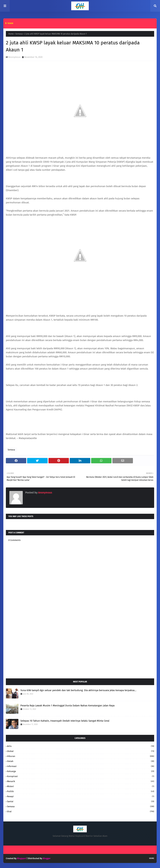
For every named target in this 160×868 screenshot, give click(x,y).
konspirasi (81, 776)
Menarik (81, 781)
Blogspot (22, 858)
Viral (81, 811)
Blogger (47, 858)
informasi (81, 766)
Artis (81, 746)
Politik (81, 791)
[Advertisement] (80, 649)
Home (11, 34)
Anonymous (15, 57)
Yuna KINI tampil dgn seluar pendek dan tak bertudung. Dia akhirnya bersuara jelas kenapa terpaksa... (78, 690)
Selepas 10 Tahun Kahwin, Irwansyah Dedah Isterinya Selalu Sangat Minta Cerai (65, 721)
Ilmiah (81, 761)
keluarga (81, 771)
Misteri (81, 786)
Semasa (19, 34)
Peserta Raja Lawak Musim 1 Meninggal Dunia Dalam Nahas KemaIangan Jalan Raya (67, 706)
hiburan (81, 756)
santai (81, 801)
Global (81, 751)
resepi (81, 796)
